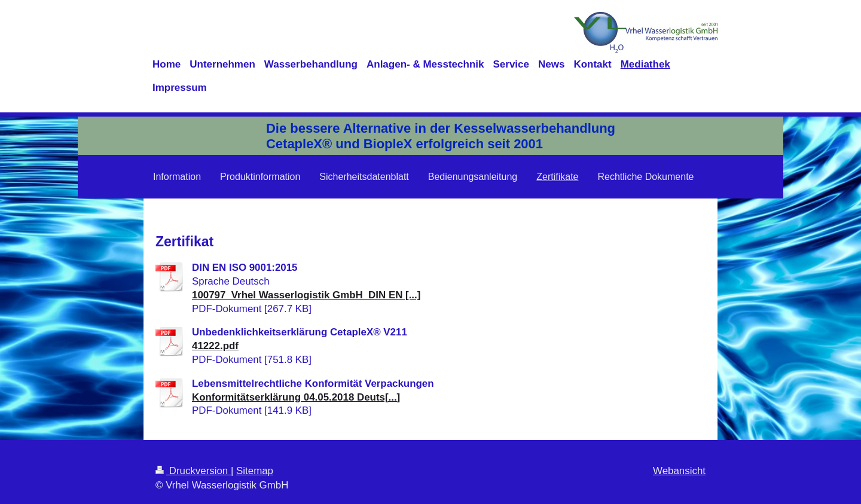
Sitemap (255, 471)
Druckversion (193, 471)
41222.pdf (215, 346)
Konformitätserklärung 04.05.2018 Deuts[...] (296, 397)
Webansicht (679, 471)
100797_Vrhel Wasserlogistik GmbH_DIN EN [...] (306, 295)
